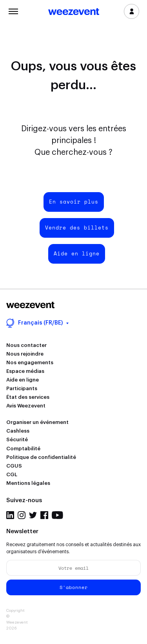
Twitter (33, 515)
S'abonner (74, 587)
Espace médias (25, 371)
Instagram (22, 515)
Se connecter (132, 12)
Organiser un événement (37, 422)
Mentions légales (28, 483)
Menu (13, 11)
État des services (28, 397)
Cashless (18, 431)
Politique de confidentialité (41, 457)
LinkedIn (10, 515)
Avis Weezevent (26, 406)
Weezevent (74, 12)
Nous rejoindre (25, 354)
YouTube (57, 515)
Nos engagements (30, 362)
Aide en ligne (77, 253)
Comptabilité (23, 449)
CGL (12, 474)
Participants (22, 388)
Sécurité (17, 439)
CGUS (14, 466)
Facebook (44, 515)
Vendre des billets (77, 228)
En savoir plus (74, 202)
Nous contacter (26, 345)
